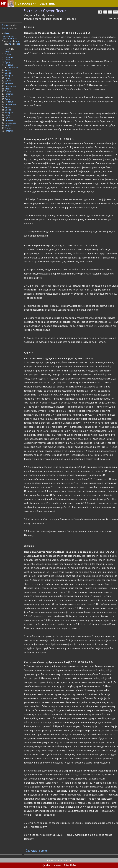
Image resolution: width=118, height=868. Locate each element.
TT (115, 12)
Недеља (9, 65)
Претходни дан (9, 38)
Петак (8, 60)
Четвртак (9, 57)
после (17, 41)
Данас (6, 33)
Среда (8, 54)
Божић (5, 25)
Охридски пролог (37, 851)
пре (11, 41)
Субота (8, 62)
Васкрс (5, 28)
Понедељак (12, 67)
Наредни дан (8, 36)
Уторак (8, 52)
